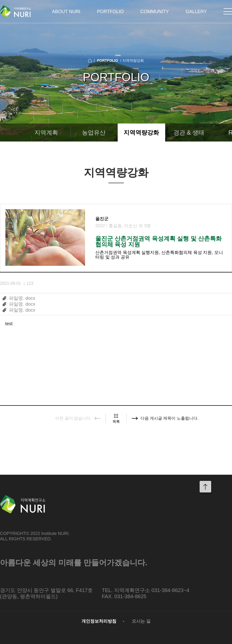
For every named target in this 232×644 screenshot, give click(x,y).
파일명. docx (22, 298)
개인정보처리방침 (99, 621)
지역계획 (46, 133)
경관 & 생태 (189, 133)
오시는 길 (141, 621)
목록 (116, 421)
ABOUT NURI (66, 12)
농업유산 (94, 133)
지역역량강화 (141, 133)
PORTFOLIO (110, 12)
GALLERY (196, 12)
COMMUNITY (155, 12)
